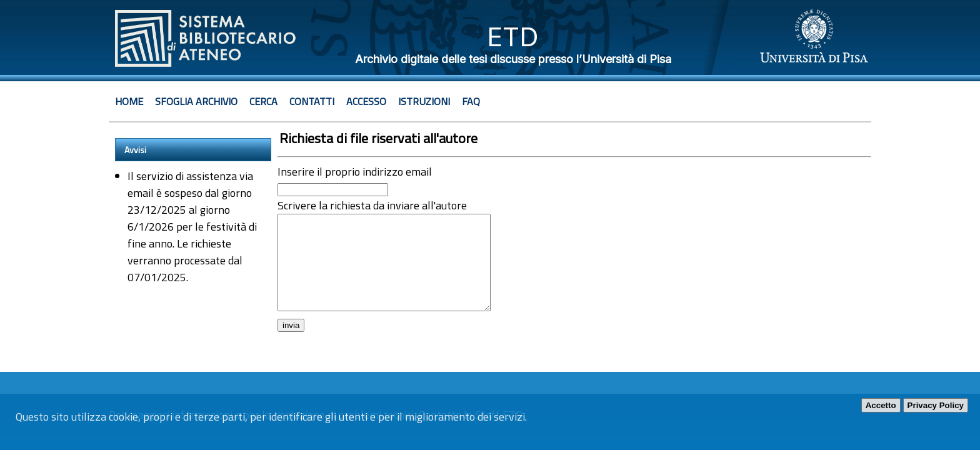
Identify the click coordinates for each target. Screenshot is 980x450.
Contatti (312, 101)
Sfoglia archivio (196, 101)
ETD (513, 37)
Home (129, 101)
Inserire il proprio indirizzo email (355, 172)
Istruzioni (424, 101)
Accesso (366, 101)
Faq (471, 101)
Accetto (881, 405)
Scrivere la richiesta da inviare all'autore (372, 205)
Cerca (263, 101)
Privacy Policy (936, 405)
